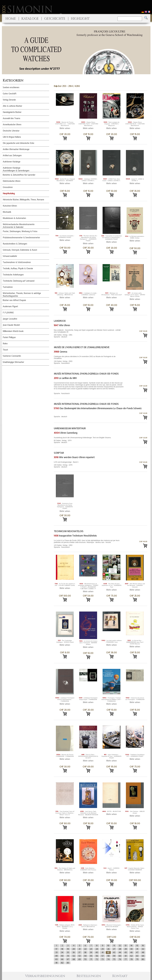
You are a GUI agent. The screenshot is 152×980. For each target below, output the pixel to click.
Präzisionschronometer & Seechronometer (21, 238)
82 (62, 963)
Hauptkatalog (9, 193)
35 (68, 953)
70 (85, 959)
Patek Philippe (9, 337)
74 (108, 959)
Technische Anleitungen (13, 275)
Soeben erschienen (11, 87)
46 (131, 953)
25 (103, 949)
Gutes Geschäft (10, 94)
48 (143, 953)
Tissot (5, 350)
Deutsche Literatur (11, 131)
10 (108, 946)
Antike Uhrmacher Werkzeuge (16, 149)
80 (143, 959)
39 (91, 953)
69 (80, 959)
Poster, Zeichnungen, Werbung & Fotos (20, 231)
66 (62, 959)
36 (74, 953)
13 (126, 946)
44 (120, 953)
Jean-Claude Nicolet (11, 325)
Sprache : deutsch (60, 417)
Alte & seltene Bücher (12, 106)
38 (85, 953)
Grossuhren (8, 187)
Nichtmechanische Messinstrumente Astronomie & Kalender (19, 226)
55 (91, 956)
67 (68, 959)
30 (131, 949)
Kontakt (120, 976)
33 (56, 953)
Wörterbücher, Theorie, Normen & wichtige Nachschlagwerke (22, 295)
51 (68, 956)
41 (103, 953)
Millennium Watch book (13, 331)
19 (68, 949)
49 (56, 956)
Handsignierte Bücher (12, 112)
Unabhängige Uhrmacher (13, 362)
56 (97, 956)
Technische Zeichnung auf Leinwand (19, 281)
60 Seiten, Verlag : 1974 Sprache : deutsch (89, 440)
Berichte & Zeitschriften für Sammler (19, 175)
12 (120, 946)
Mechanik (7, 212)
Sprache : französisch (89, 388)
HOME (11, 19)
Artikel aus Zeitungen (12, 155)
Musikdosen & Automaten (14, 218)
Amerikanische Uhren (12, 125)
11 (114, 946)
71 (91, 959)
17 (56, 949)
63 (137, 956)
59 (114, 956)
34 (62, 953)
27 (114, 949)
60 (120, 956)
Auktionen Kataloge (12, 162)
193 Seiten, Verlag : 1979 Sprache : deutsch (89, 464)
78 (131, 959)
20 (74, 949)
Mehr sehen (65, 128)
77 (126, 959)
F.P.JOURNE (8, 313)
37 (79, 953)
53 (79, 956)
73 (103, 959)
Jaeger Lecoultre (10, 319)
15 (137, 946)
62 (131, 956)
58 (108, 956)
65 (56, 959)
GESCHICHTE (55, 19)
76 (120, 959)
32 (143, 949)
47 (137, 953)
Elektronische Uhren (12, 181)
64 (143, 956)
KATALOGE (30, 19)
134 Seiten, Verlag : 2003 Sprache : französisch (89, 360)
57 (103, 956)
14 (131, 946)
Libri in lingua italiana (12, 137)
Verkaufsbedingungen (45, 976)
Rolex (5, 344)
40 (97, 953)
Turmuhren (8, 287)
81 (56, 963)
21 (80, 949)
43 (114, 953)
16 (143, 946)
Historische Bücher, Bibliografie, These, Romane (23, 200)
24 (97, 949)
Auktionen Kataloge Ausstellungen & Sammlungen (16, 169)
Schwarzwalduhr (10, 256)
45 (126, 953)
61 (126, 956)
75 (114, 959)
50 (62, 956)
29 (126, 949)
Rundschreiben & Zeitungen (15, 244)
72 (97, 959)
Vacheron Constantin (12, 356)
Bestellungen (89, 976)
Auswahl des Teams (11, 118)
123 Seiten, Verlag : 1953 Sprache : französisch (89, 544)
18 (62, 949)
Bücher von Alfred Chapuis (14, 300)
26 (108, 949)
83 (68, 963)
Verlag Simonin (9, 100)
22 (85, 949)
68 (74, 959)
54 (85, 956)
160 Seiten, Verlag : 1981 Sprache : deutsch (89, 333)
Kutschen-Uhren (10, 206)
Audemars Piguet (10, 306)
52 (74, 956)
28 (120, 949)
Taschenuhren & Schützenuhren (17, 262)
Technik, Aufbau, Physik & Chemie (18, 269)
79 (137, 959)
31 (137, 949)
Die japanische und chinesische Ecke (18, 143)
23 (91, 949)
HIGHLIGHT (80, 19)
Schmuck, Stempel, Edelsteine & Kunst (20, 250)
